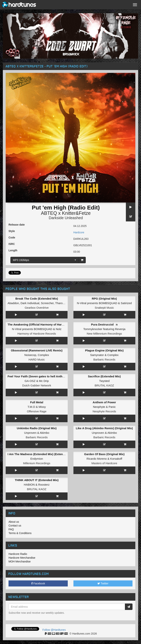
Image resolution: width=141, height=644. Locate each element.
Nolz (58, 329)
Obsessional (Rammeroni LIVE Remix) (37, 350)
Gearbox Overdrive (37, 308)
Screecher (47, 303)
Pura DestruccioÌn (104, 324)
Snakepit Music (104, 308)
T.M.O (31, 407)
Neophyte (99, 407)
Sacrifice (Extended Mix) (104, 376)
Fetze (85, 213)
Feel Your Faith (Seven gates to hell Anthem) (37, 376)
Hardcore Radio (18, 554)
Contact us (15, 526)
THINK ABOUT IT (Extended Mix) (37, 480)
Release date (17, 225)
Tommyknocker (93, 329)
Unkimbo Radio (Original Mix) (37, 428)
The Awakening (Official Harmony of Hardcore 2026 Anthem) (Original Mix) (58, 324)
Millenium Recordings (37, 463)
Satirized (126, 303)
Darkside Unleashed (66, 218)
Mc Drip (44, 381)
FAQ (11, 529)
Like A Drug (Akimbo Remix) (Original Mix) (104, 428)
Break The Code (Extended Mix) (37, 299)
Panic (112, 407)
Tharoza (60, 303)
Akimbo (44, 433)
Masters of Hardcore (104, 463)
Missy (42, 407)
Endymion (37, 459)
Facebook (38, 583)
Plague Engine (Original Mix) (104, 350)
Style (12, 231)
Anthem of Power (104, 402)
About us (14, 522)
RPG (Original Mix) (104, 299)
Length (13, 250)
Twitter (103, 583)
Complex (43, 355)
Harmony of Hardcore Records (37, 334)
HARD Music (37, 359)
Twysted (104, 381)
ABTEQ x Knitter (58, 213)
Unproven (30, 433)
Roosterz (44, 485)
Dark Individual (30, 303)
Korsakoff (116, 459)
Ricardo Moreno (97, 459)
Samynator (97, 355)
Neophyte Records (104, 411)
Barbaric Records (104, 359)
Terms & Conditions (20, 533)
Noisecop (30, 355)
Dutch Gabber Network (37, 385)
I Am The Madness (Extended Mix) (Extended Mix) (41, 454)
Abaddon (13, 303)
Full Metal (37, 402)
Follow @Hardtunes (54, 630)
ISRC (12, 244)
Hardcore (79, 232)
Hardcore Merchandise (22, 558)
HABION (29, 485)
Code (12, 238)
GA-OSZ (30, 381)
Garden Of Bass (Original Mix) (104, 454)
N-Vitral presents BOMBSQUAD (97, 303)
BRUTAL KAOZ (104, 385)
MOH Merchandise (20, 561)
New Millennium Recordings (104, 334)
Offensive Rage (37, 411)
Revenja (120, 329)
